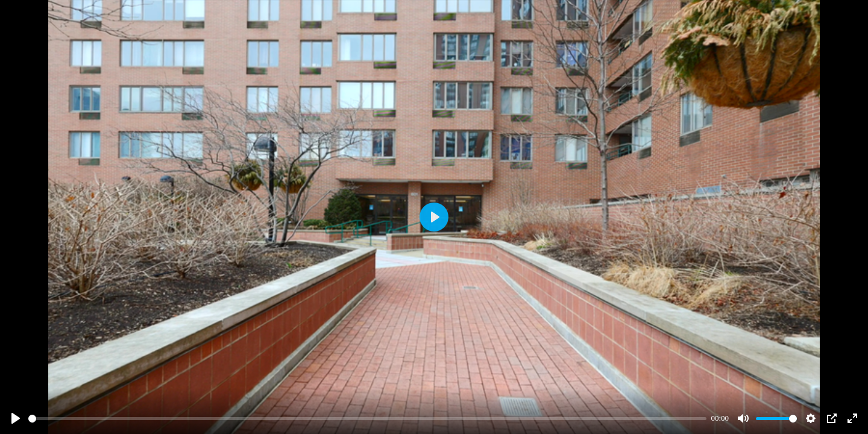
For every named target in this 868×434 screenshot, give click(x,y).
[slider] (367, 419)
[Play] (16, 418)
